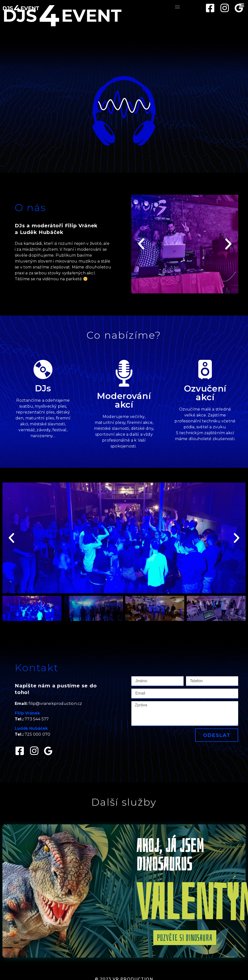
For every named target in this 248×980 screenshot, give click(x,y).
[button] (178, 7)
